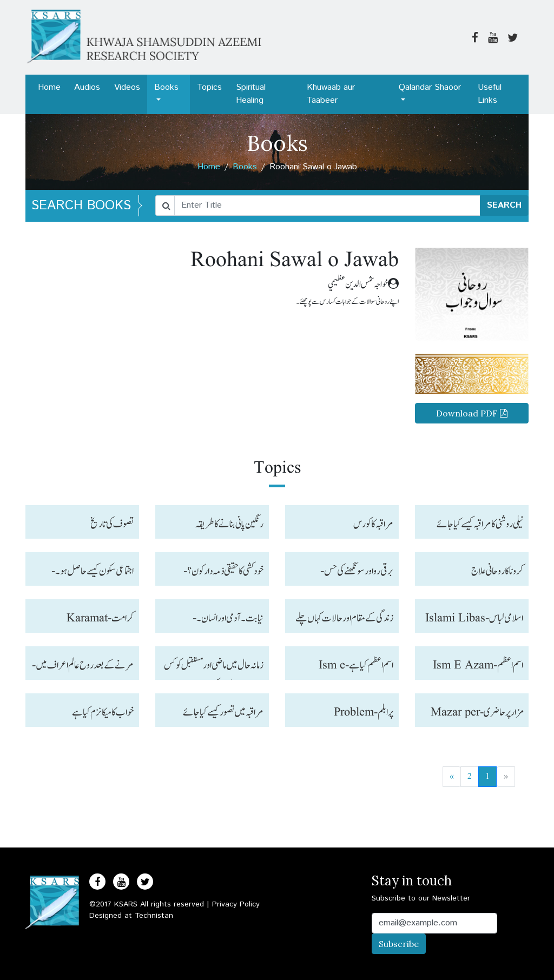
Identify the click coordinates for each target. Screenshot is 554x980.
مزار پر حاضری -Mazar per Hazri (477, 715)
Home (49, 87)
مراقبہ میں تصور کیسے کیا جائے (223, 712)
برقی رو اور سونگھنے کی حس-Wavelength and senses (354, 574)
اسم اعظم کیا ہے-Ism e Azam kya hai (356, 668)
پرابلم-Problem (364, 712)
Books (166, 87)
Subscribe (399, 944)
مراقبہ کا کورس (373, 524)
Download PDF (472, 413)
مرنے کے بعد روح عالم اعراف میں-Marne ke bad (83, 668)
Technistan (154, 916)
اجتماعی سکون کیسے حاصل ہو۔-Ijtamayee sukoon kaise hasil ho (91, 574)
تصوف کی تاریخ (112, 524)
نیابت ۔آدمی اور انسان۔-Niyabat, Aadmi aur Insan (216, 621)
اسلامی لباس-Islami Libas (474, 618)
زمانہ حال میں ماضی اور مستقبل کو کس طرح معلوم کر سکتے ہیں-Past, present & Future (214, 668)
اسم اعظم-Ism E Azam (478, 665)
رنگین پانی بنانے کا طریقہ (229, 524)
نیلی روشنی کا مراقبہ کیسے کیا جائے (480, 524)
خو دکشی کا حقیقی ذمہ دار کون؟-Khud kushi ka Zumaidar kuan (223, 574)
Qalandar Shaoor (430, 87)
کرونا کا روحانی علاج (497, 571)
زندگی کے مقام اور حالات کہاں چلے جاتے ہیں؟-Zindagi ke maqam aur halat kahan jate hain (344, 621)
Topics (209, 87)
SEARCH (504, 205)
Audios (87, 87)
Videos (127, 87)
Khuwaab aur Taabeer (331, 94)
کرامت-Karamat (100, 618)
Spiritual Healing (251, 94)
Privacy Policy (236, 904)
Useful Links (490, 94)
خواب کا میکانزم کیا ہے (103, 712)
